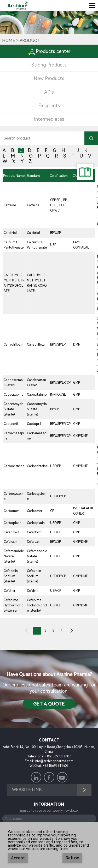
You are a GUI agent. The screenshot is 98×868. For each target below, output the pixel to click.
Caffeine (10, 205)
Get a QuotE (49, 704)
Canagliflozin (13, 345)
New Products (49, 78)
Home (9, 41)
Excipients (49, 106)
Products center (49, 51)
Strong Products (49, 65)
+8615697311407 (58, 756)
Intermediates (49, 119)
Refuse (72, 858)
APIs (49, 92)
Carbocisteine (14, 466)
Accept (18, 858)
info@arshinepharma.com (54, 761)
